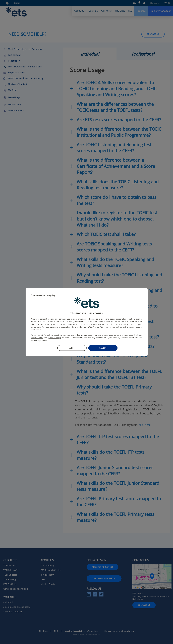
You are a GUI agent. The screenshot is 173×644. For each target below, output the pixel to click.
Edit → (72, 348)
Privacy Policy (37, 338)
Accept (103, 348)
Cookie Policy (55, 338)
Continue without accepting (43, 295)
